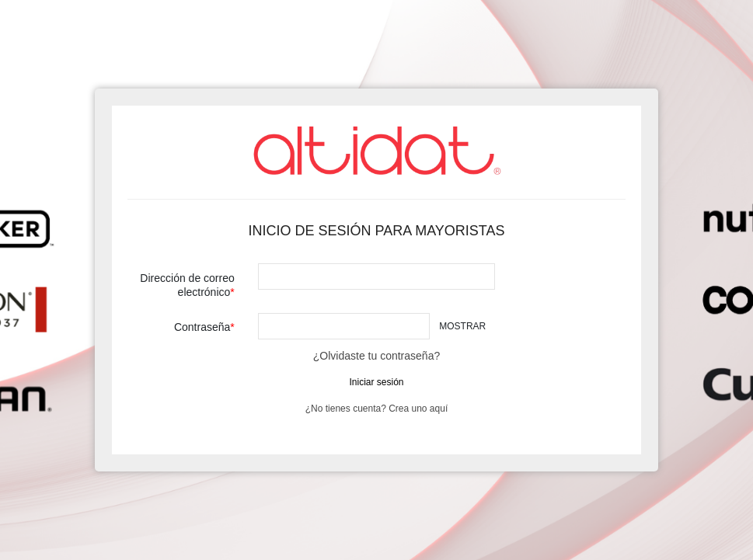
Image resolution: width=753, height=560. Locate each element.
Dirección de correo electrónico (187, 285)
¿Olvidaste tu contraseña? (376, 356)
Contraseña (202, 327)
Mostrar (462, 326)
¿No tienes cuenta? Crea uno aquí (376, 409)
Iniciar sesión (376, 382)
